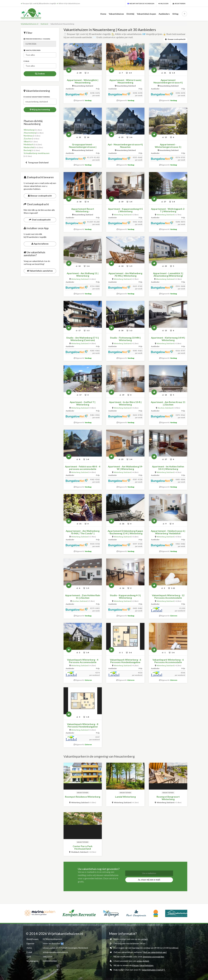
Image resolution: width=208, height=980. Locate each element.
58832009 (48, 957)
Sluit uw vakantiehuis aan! (155, 952)
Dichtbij (130, 14)
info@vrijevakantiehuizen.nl (55, 952)
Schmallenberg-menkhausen (37, 153)
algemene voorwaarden (153, 957)
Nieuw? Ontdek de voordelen (141, 4)
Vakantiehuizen (116, 14)
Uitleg (175, 14)
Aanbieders (164, 14)
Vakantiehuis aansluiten (40, 271)
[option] (68, 913)
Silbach (27, 141)
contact (144, 939)
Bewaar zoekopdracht (40, 196)
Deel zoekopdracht (40, 220)
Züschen (28, 139)
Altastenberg (30, 133)
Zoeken (40, 74)
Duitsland (44, 24)
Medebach (28, 144)
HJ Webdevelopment (53, 939)
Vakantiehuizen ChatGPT (153, 970)
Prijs (26, 61)
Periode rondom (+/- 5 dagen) (37, 39)
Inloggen (163, 4)
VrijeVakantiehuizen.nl (30, 24)
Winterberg (29, 130)
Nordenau (28, 136)
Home (103, 14)
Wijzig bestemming (40, 109)
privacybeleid (143, 961)
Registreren (179, 4)
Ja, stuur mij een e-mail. (149, 880)
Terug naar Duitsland (37, 162)
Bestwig (27, 150)
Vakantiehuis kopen (146, 14)
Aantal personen (32, 50)
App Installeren (40, 244)
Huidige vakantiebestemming (37, 97)
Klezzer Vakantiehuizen (143, 965)
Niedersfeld (29, 147)
